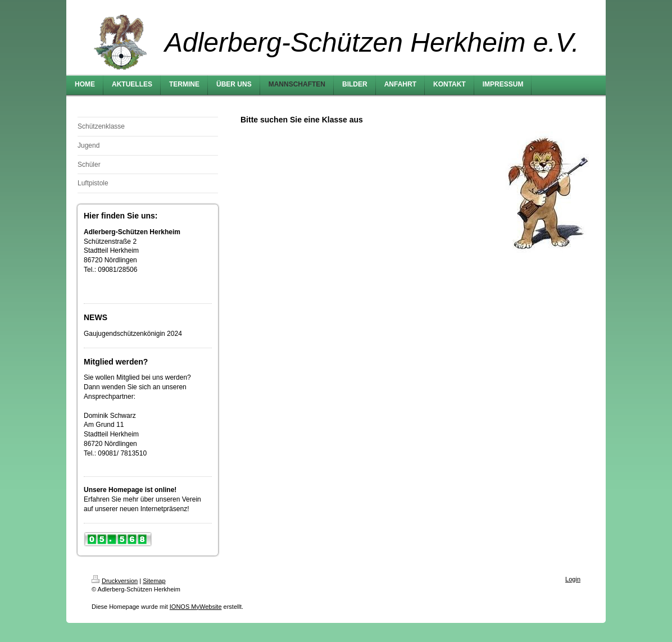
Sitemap (154, 581)
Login (573, 579)
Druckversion (115, 581)
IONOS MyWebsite (196, 607)
